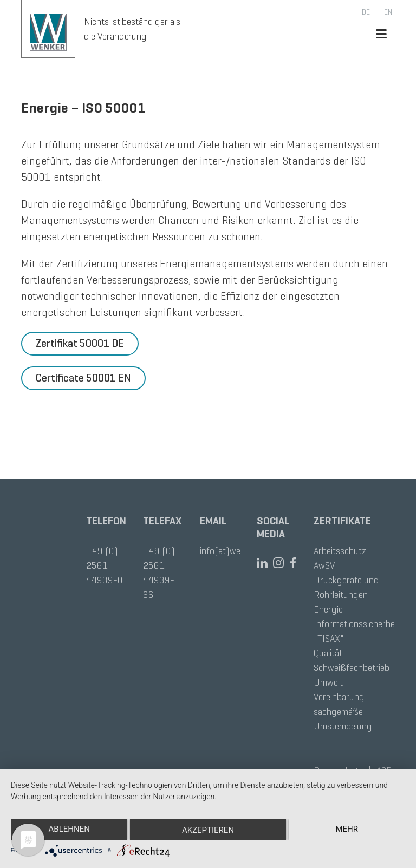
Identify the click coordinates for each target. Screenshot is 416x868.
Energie (328, 609)
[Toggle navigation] (384, 34)
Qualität (328, 653)
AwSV (324, 565)
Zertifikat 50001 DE (80, 343)
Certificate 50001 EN (83, 378)
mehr (347, 829)
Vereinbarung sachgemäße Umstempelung (343, 712)
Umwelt (328, 682)
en (387, 12)
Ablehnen (69, 829)
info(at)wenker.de (234, 551)
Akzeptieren (208, 830)
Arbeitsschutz (340, 551)
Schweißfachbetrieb (352, 668)
